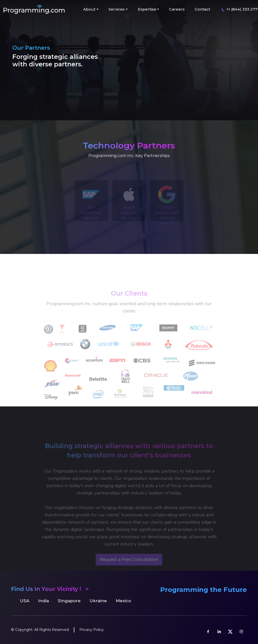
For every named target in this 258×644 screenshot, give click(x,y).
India (43, 601)
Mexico (123, 601)
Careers (177, 9)
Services (117, 9)
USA (25, 601)
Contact (202, 9)
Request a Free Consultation (129, 567)
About (89, 9)
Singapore (69, 601)
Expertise (147, 9)
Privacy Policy (92, 630)
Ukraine (98, 601)
